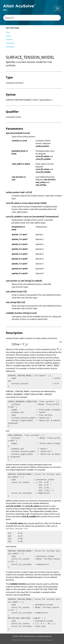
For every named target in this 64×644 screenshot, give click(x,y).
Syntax (9, 36)
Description (10, 47)
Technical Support (46, 640)
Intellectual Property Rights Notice (24, 640)
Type (8, 32)
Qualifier (9, 39)
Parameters (10, 43)
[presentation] (29, 352)
